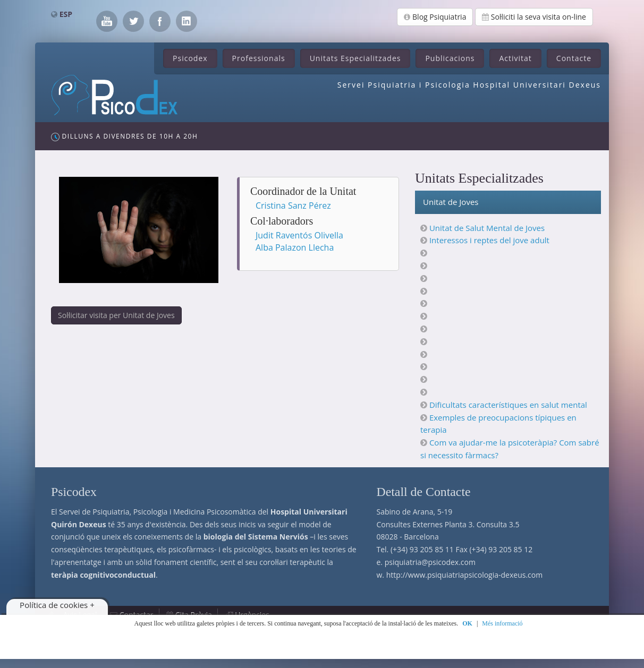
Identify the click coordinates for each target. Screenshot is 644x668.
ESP (66, 14)
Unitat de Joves (451, 202)
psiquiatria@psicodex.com (430, 562)
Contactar (137, 615)
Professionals (259, 58)
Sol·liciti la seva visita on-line (534, 17)
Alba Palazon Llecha (295, 247)
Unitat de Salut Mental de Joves (487, 228)
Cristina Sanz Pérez (293, 205)
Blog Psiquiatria (435, 17)
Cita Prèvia (194, 615)
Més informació (502, 623)
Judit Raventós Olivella (299, 235)
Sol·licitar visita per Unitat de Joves (116, 315)
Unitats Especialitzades (355, 58)
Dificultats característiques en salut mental (508, 405)
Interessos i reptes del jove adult (489, 240)
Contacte (574, 58)
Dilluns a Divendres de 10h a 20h (124, 136)
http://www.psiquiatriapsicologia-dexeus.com (464, 575)
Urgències (252, 615)
